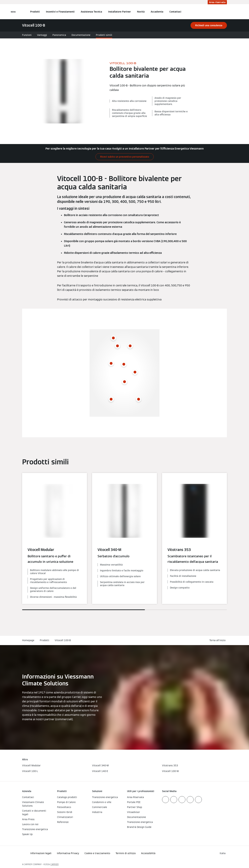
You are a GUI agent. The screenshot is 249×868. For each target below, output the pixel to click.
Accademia (157, 12)
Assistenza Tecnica (91, 12)
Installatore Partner (120, 12)
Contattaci (175, 12)
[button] (218, 640)
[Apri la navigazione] (13, 12)
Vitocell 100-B (63, 640)
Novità (141, 12)
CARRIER (55, 864)
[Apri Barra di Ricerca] (225, 12)
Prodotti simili (104, 35)
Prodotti (35, 12)
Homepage (28, 640)
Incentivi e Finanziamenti (60, 12)
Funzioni (27, 35)
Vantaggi (42, 35)
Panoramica (59, 35)
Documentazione (81, 35)
